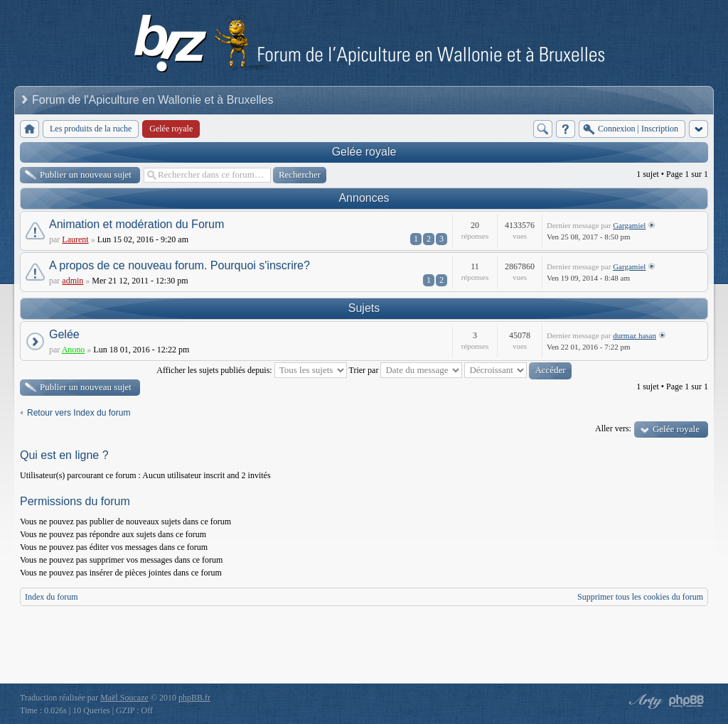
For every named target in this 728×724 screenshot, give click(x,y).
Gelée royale (364, 152)
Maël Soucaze (124, 698)
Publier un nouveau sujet (86, 174)
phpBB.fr (194, 698)
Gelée (64, 334)
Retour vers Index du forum (79, 413)
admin (73, 281)
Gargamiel (629, 225)
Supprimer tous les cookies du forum (640, 597)
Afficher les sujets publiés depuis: (251, 370)
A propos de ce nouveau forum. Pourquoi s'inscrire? (180, 265)
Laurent (75, 239)
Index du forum (52, 597)
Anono (74, 350)
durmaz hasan (635, 335)
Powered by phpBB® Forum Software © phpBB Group (687, 701)
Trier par (406, 370)
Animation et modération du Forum (136, 224)
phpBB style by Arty (644, 701)
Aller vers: (613, 428)
